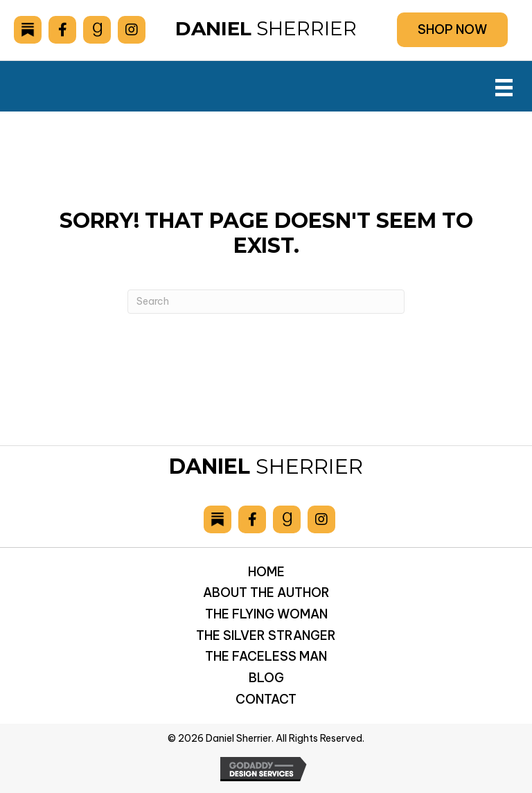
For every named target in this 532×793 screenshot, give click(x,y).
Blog (266, 677)
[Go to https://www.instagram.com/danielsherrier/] (132, 30)
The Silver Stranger (266, 634)
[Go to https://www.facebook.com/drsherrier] (62, 30)
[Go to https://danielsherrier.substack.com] (28, 30)
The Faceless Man (266, 656)
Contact (266, 698)
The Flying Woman (266, 613)
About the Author (266, 592)
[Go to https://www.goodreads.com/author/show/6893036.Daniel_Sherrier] (97, 30)
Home (266, 570)
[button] (452, 29)
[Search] (266, 300)
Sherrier (266, 28)
